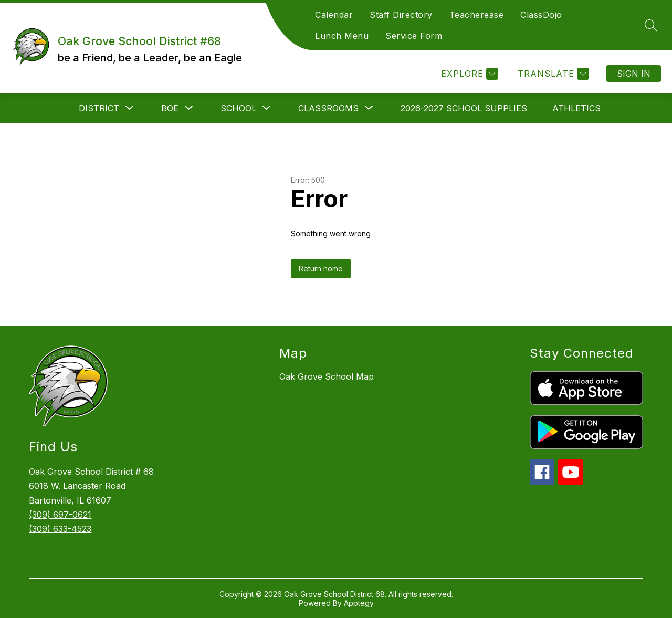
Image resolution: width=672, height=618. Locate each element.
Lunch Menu (342, 36)
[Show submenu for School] (238, 108)
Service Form (414, 36)
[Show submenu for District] (99, 108)
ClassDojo (541, 15)
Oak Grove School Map (327, 376)
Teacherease (477, 15)
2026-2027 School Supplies (464, 108)
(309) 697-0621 (60, 515)
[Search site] (651, 25)
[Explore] (468, 74)
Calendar (334, 15)
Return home (321, 269)
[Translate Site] (552, 74)
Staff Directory (401, 15)
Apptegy (359, 603)
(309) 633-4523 (60, 529)
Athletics (576, 108)
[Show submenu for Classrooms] (328, 108)
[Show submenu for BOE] (170, 108)
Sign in (634, 74)
